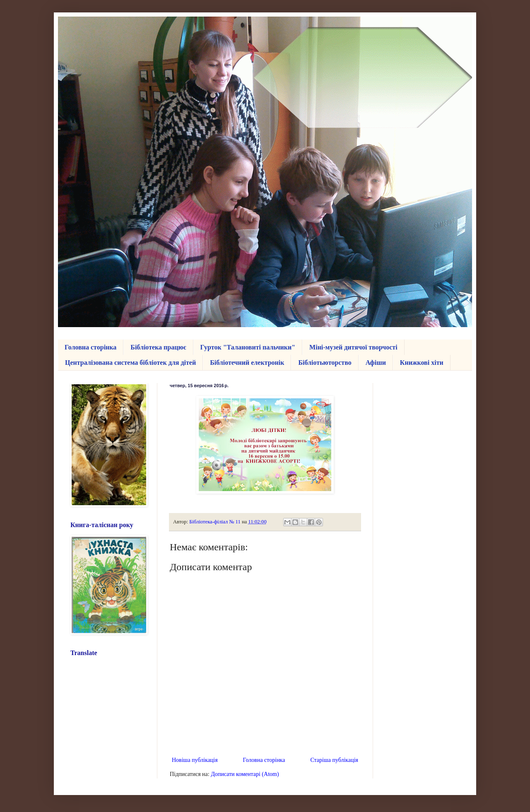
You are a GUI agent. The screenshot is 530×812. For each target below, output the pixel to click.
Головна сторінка (90, 347)
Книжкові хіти (422, 363)
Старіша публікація (334, 760)
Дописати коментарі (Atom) (245, 774)
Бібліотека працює (158, 347)
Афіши (376, 363)
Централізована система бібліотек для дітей (130, 363)
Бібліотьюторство (325, 363)
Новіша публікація (195, 760)
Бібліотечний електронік (247, 363)
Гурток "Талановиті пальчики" (248, 347)
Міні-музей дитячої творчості (353, 347)
